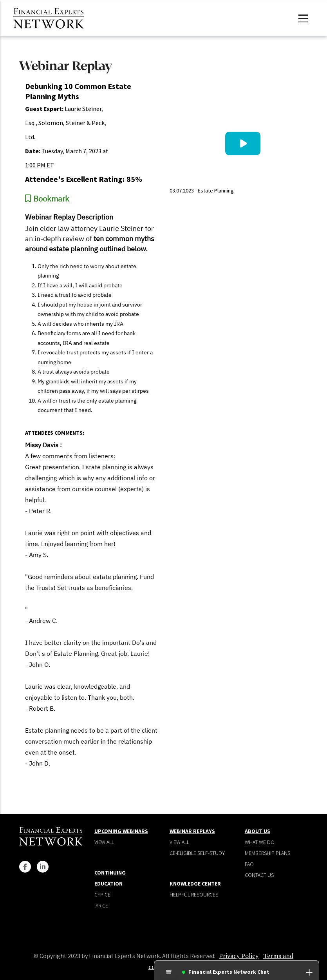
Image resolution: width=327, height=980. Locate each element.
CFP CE (102, 895)
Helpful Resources (194, 895)
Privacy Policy (239, 956)
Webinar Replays (192, 831)
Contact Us (259, 875)
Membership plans (267, 853)
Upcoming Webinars (121, 831)
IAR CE (101, 906)
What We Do (260, 842)
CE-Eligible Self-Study (197, 853)
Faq (249, 864)
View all (104, 842)
